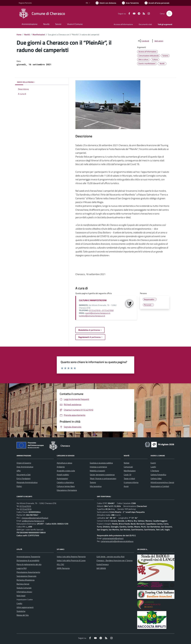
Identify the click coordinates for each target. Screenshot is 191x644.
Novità (27, 35)
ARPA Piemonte (63, 568)
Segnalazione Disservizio (26, 576)
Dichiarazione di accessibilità (28, 560)
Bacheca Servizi (23, 584)
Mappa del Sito (23, 615)
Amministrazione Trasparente (28, 557)
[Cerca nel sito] (169, 14)
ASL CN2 (60, 564)
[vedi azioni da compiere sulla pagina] (157, 41)
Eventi (153, 463)
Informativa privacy (24, 592)
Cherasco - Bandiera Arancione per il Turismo (115, 560)
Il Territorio (155, 471)
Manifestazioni (39, 35)
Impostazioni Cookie (25, 599)
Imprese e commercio (98, 467)
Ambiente (61, 467)
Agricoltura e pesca (64, 463)
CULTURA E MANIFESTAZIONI (93, 300)
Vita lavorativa (96, 486)
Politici (19, 486)
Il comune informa (131, 482)
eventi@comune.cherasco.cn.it (98, 313)
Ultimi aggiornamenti (25, 607)
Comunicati (128, 467)
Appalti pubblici (63, 475)
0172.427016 (26, 509)
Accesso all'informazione (123, 24)
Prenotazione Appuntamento (28, 572)
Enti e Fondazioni (24, 478)
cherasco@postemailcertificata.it (35, 518)
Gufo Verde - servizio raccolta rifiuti (110, 557)
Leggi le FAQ (22, 568)
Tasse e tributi (129, 478)
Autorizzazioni (62, 478)
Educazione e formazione (67, 490)
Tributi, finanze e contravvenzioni (103, 478)
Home (19, 35)
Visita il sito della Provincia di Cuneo (71, 560)
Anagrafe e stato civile (66, 471)
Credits (19, 603)
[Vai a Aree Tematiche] (130, 3)
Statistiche (21, 611)
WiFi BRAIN (101, 568)
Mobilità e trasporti (97, 471)
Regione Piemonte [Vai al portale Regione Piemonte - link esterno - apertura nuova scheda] (25, 3)
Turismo (93, 482)
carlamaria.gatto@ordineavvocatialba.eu (117, 541)
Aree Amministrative (25, 467)
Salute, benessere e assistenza (102, 475)
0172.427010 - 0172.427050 (101, 310)
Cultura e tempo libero (66, 486)
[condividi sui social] (143, 41)
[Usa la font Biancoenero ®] (106, 3)
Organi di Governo (24, 463)
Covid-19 (127, 475)
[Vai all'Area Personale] (157, 3)
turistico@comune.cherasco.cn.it (92, 316)
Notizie (127, 463)
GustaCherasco (103, 564)
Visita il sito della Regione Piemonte (71, 557)
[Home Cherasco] (42, 14)
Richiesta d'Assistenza (26, 580)
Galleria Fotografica (158, 475)
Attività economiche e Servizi (162, 482)
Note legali (21, 596)
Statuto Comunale (24, 588)
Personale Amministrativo (27, 482)
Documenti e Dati (24, 475)
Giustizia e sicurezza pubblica (101, 463)
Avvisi (126, 486)
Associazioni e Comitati (160, 486)
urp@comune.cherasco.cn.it (33, 521)
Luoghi (153, 467)
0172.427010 (25, 506)
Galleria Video (156, 478)
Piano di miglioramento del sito (29, 564)
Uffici (19, 471)
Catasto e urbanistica (65, 482)
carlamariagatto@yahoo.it (113, 538)
